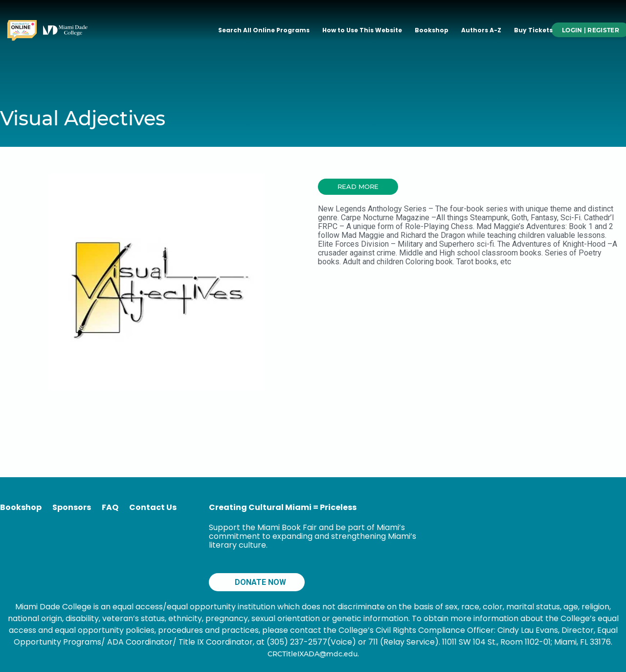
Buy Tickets (533, 30)
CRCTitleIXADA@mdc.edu (313, 654)
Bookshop (432, 30)
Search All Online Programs (264, 30)
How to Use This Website (362, 30)
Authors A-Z (481, 30)
